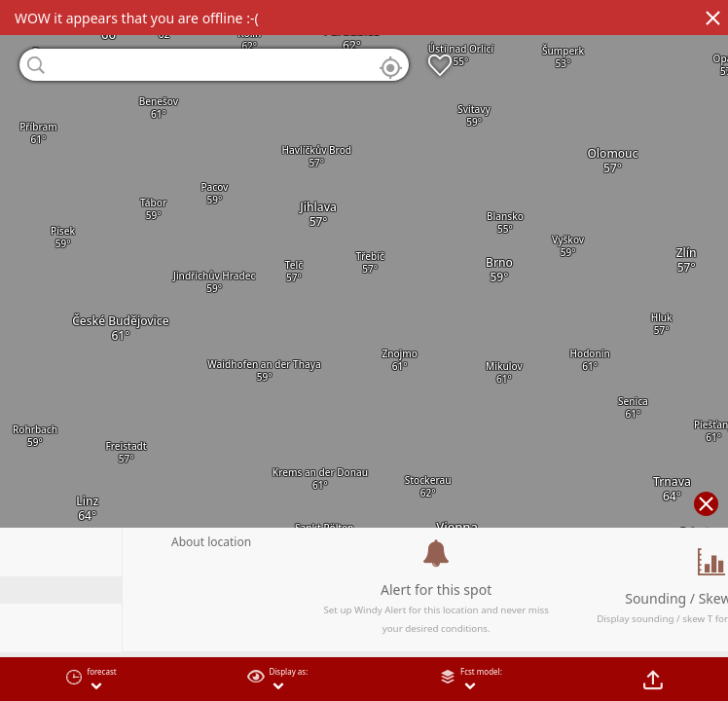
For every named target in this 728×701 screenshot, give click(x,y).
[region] (364, 350)
